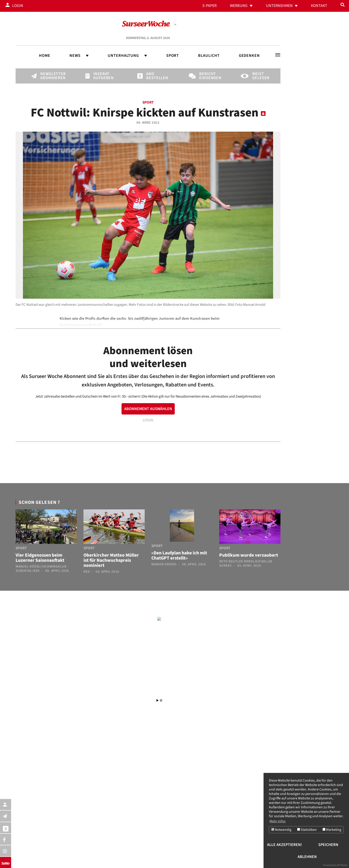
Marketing (332, 830)
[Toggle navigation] (278, 55)
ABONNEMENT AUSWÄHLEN (148, 409)
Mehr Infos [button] (278, 821)
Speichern (328, 845)
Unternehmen (279, 6)
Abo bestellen (154, 76)
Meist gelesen (260, 76)
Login (18, 6)
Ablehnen (307, 857)
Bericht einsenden (207, 76)
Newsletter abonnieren (48, 76)
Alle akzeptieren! (285, 845)
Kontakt (319, 6)
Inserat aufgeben (101, 76)
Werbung (239, 6)
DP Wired (342, 865)
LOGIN (148, 420)
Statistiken (307, 830)
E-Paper (210, 6)
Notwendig (281, 830)
